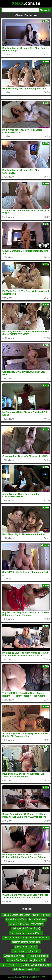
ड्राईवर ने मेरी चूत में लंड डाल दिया (15, 965)
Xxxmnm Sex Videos (17, 960)
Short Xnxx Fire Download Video (26, 933)
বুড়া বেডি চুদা (37, 924)
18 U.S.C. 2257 (38, 977)
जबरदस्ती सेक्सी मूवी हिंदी (37, 956)
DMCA (25, 977)
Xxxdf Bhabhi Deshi (41, 965)
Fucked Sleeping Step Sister (16, 915)
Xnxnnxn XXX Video (19, 924)
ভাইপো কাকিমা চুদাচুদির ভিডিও (26, 951)
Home (10, 977)
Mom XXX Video (11, 938)
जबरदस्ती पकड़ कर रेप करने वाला (26, 942)
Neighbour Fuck (38, 960)
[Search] (20, 10)
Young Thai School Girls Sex (35, 938)
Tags (17, 977)
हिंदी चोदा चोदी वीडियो (41, 915)
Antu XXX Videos (37, 920)
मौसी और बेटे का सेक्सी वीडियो (26, 969)
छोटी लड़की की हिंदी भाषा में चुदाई (26, 929)
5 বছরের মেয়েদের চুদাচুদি (26, 947)
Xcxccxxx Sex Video (14, 956)
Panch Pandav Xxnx (16, 920)
